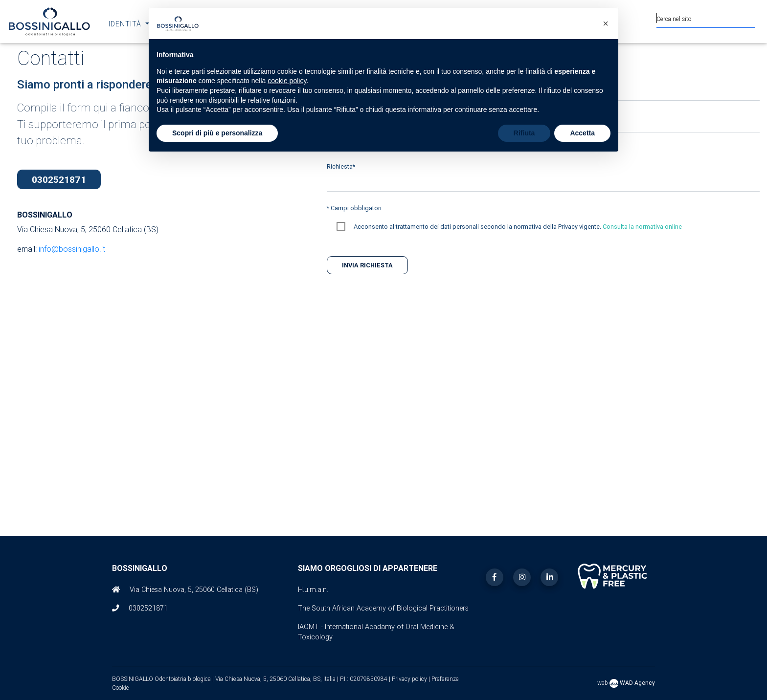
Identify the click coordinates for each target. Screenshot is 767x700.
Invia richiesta (367, 265)
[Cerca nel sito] (706, 17)
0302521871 (59, 179)
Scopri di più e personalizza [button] (217, 133)
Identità (126, 24)
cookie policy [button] (287, 81)
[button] (606, 23)
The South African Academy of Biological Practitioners (383, 608)
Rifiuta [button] (524, 133)
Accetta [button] (582, 133)
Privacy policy (410, 679)
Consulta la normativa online (642, 227)
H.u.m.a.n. (313, 590)
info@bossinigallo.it (72, 249)
